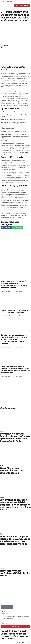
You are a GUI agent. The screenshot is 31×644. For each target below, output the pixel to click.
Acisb (2, 465)
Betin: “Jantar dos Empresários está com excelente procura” (14, 311)
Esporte (2, 534)
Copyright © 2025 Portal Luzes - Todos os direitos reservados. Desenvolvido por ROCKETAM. (14, 635)
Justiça (2, 497)
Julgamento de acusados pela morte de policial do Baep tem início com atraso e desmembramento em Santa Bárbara (14, 339)
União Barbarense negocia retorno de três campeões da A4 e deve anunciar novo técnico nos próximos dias (15, 370)
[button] (6, 228)
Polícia (2, 568)
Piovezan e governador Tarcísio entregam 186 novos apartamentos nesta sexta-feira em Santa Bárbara (14, 284)
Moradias (3, 431)
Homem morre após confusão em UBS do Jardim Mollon (15, 573)
